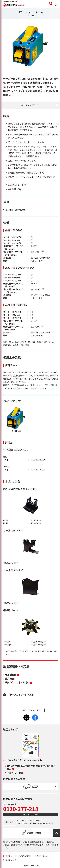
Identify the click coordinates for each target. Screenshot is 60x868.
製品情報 (21, 5)
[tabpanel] (31, 46)
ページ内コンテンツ (30, 105)
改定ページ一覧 (15, 773)
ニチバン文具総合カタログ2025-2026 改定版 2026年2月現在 (32, 768)
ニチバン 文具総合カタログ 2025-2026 (24, 760)
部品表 (10, 678)
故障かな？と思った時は (19, 682)
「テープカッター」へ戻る (21, 695)
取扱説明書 (12, 674)
